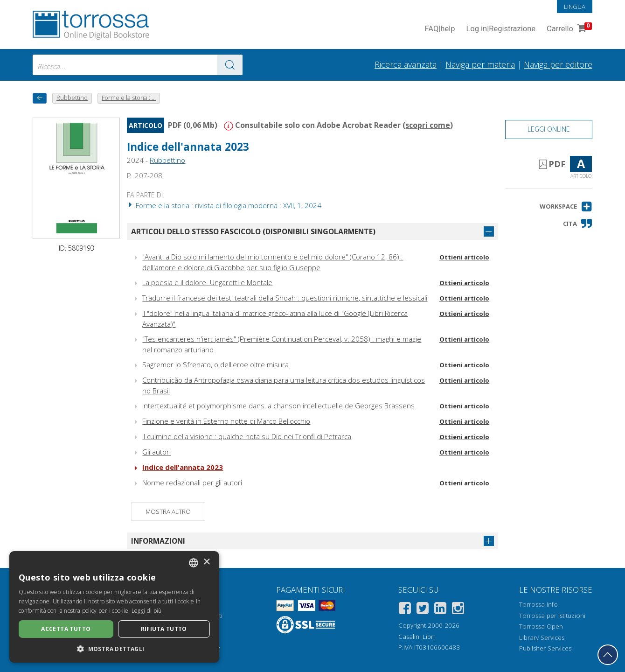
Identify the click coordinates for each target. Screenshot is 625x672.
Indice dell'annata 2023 (188, 147)
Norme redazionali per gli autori (192, 483)
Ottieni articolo (464, 257)
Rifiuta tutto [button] (164, 629)
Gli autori (156, 452)
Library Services (542, 637)
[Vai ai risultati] (230, 65)
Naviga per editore (558, 64)
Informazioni (158, 541)
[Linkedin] (440, 610)
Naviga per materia (480, 64)
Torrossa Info (538, 604)
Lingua (575, 7)
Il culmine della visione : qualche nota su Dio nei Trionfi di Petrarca (247, 436)
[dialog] (114, 607)
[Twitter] (423, 610)
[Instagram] (458, 610)
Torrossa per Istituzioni (552, 616)
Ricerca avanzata (406, 64)
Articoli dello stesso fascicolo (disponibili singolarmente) (253, 231)
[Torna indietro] (40, 98)
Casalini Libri (417, 637)
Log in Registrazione (501, 29)
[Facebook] (405, 610)
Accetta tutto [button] (66, 629)
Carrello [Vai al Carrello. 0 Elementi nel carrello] (568, 29)
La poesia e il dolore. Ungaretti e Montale (207, 282)
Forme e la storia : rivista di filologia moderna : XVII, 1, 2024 (224, 205)
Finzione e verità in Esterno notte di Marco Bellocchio (226, 421)
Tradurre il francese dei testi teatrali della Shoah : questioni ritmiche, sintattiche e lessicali (285, 298)
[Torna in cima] (608, 655)
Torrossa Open (541, 626)
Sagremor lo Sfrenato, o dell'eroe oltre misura (215, 364)
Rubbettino (167, 160)
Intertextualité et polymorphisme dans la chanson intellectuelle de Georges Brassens (278, 406)
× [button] (206, 562)
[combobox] (138, 65)
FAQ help (440, 29)
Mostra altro (168, 511)
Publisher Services (545, 648)
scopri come (428, 125)
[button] (566, 206)
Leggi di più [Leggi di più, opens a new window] (147, 611)
